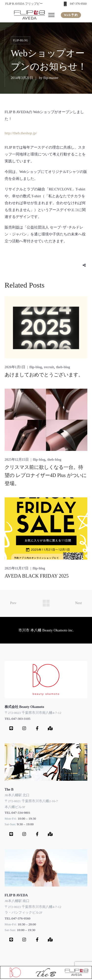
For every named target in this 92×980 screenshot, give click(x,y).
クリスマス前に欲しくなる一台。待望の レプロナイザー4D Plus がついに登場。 (46, 475)
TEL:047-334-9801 (18, 813)
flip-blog (20, 40)
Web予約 (71, 15)
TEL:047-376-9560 (18, 918)
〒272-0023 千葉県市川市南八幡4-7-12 (33, 713)
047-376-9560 (78, 4)
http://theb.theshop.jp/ (21, 133)
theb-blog (63, 367)
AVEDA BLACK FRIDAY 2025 (37, 576)
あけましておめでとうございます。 (44, 375)
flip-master (51, 78)
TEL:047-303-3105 (18, 719)
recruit (49, 367)
